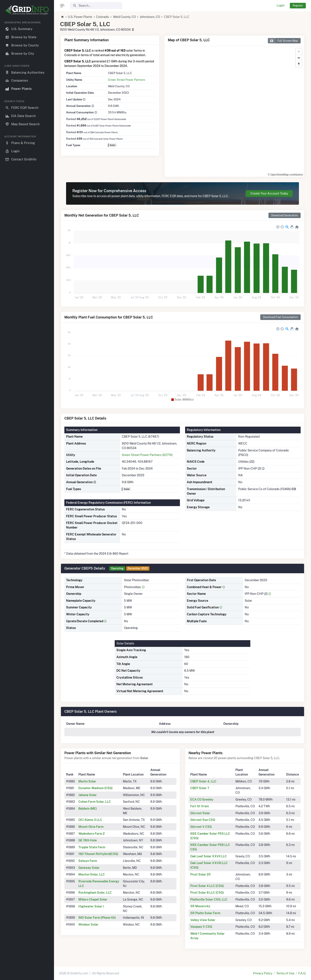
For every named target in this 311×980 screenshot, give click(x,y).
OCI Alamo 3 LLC (90, 820)
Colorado (102, 17)
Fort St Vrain (200, 806)
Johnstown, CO (150, 17)
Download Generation (285, 215)
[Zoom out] (299, 58)
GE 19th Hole (88, 840)
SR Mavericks (200, 906)
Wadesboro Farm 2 (92, 834)
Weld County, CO (124, 17)
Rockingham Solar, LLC (95, 893)
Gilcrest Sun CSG (203, 820)
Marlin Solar (87, 781)
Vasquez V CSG (201, 927)
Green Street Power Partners (127, 80)
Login (281, 5)
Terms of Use (285, 973)
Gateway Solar (89, 868)
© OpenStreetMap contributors (285, 175)
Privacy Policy (263, 973)
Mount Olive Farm (91, 827)
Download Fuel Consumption (280, 317)
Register (298, 6)
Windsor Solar (88, 925)
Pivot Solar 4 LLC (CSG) (207, 886)
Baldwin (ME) (88, 809)
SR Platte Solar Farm (205, 913)
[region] (27, 497)
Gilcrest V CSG (201, 827)
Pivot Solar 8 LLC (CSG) (207, 893)
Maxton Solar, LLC (92, 874)
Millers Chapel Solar (93, 899)
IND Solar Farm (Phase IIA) (97, 918)
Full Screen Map (283, 41)
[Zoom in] (299, 51)
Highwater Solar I (91, 906)
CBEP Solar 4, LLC (203, 781)
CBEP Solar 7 (200, 788)
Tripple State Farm (92, 847)
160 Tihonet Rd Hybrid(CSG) (98, 854)
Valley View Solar (203, 920)
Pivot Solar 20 (200, 874)
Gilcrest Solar (200, 813)
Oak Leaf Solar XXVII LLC (209, 856)
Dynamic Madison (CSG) (96, 788)
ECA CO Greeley (202, 800)
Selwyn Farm (88, 861)
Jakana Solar (88, 795)
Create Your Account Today (269, 193)
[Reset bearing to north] (299, 64)
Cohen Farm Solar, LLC (95, 802)
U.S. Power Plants (80, 17)
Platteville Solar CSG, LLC (209, 899)
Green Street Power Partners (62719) (147, 455)
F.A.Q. (302, 973)
